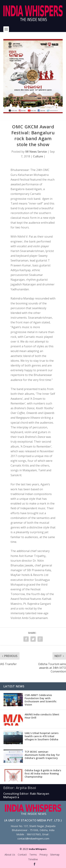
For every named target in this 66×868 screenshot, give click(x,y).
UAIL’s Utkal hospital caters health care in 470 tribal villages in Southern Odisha (42, 736)
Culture (38, 156)
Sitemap (55, 855)
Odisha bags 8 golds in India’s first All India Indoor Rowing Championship (43, 773)
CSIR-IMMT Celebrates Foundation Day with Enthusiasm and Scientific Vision (41, 700)
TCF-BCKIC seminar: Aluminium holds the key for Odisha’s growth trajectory (42, 755)
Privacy (43, 855)
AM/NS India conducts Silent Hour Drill (42, 716)
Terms (33, 855)
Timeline (33, 859)
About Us (10, 855)
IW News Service (36, 152)
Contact (22, 855)
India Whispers (38, 849)
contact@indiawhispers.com (33, 839)
